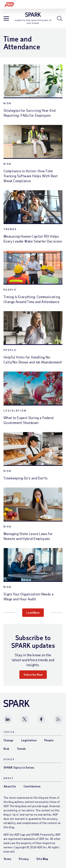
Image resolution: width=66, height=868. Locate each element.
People (10, 290)
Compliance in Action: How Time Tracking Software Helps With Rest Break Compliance (31, 176)
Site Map (42, 859)
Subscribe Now (33, 674)
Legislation (15, 411)
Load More (33, 613)
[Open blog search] (60, 18)
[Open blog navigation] (6, 19)
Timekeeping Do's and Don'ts (26, 478)
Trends (10, 229)
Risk (7, 103)
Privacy (24, 859)
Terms (7, 859)
